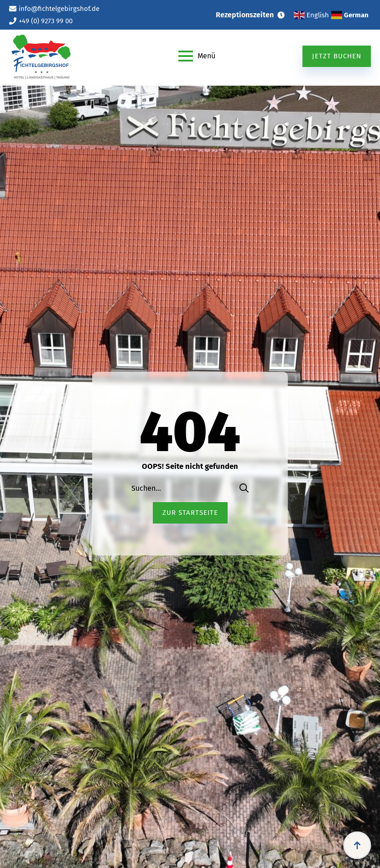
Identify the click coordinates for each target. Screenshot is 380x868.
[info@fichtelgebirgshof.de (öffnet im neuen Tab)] (54, 9)
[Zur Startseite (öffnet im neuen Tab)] (190, 513)
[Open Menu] (197, 56)
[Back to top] (357, 845)
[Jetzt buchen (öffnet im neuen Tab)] (337, 56)
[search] (244, 488)
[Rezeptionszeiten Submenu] (284, 15)
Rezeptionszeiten (245, 15)
